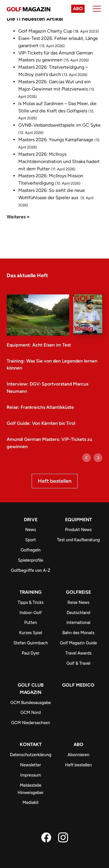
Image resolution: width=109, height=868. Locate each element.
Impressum (31, 775)
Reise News (78, 602)
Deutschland (78, 613)
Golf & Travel (78, 663)
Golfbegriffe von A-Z (31, 570)
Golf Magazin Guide (78, 643)
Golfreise (78, 592)
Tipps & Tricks (31, 602)
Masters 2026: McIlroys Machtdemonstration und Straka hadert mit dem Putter (59, 161)
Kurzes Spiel (31, 633)
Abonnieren (78, 755)
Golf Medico (78, 685)
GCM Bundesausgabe (31, 703)
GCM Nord (31, 713)
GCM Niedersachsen (31, 723)
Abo (78, 9)
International (78, 623)
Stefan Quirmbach (31, 643)
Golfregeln (31, 550)
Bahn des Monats (78, 633)
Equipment (78, 520)
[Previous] (87, 458)
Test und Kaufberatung (78, 540)
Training (31, 592)
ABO (78, 744)
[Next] (98, 458)
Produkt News (78, 530)
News (31, 530)
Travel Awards (78, 653)
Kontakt (31, 744)
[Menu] (97, 9)
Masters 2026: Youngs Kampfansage (56, 140)
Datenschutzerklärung (31, 755)
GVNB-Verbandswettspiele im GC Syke (59, 125)
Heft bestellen (55, 481)
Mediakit (31, 802)
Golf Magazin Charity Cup (45, 31)
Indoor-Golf (31, 613)
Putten (31, 623)
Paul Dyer (31, 653)
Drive (31, 520)
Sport (31, 540)
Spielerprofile (31, 560)
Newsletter (31, 765)
